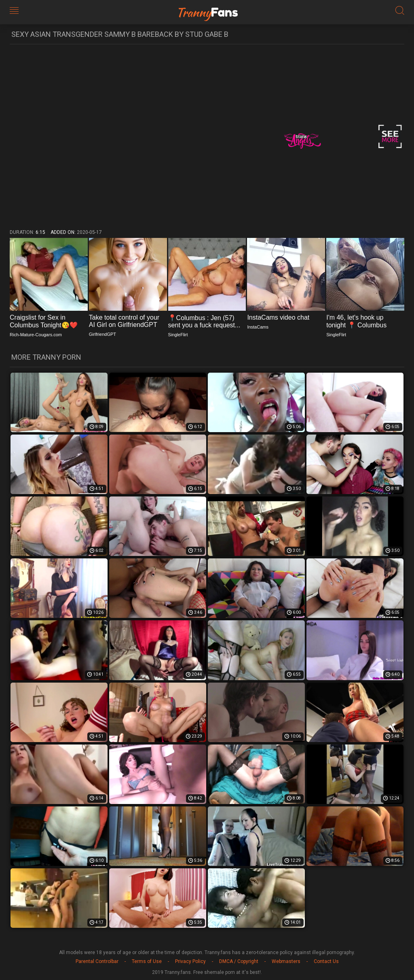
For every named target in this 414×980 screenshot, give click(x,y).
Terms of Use (147, 961)
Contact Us (326, 961)
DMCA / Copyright (239, 961)
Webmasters (286, 961)
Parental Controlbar (97, 961)
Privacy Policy (190, 961)
